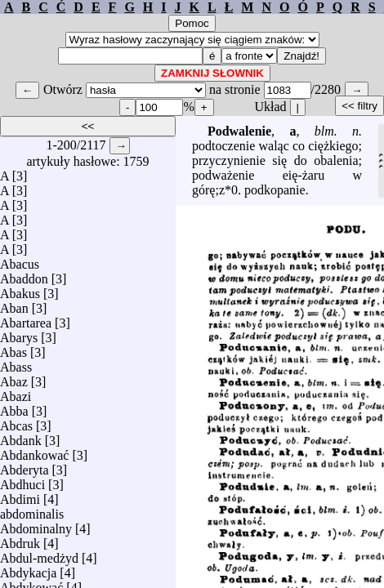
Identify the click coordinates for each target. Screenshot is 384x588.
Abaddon (24, 275)
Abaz (14, 378)
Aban (14, 304)
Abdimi (20, 495)
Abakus (20, 290)
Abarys (19, 334)
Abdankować (34, 451)
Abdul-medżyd (39, 554)
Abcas (16, 422)
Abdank (21, 437)
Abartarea (26, 319)
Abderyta (25, 466)
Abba (14, 407)
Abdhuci (22, 481)
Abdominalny (36, 525)
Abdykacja (28, 569)
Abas (13, 348)
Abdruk (20, 539)
